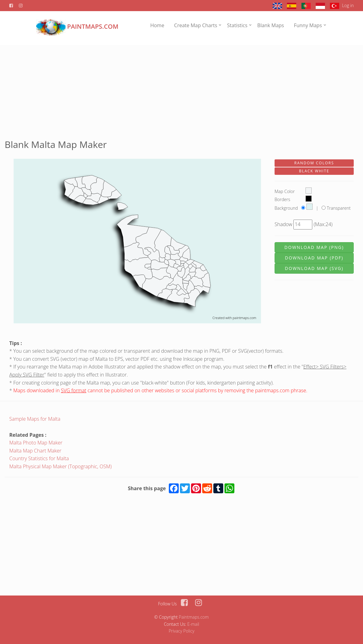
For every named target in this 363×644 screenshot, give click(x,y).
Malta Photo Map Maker (36, 443)
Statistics (237, 25)
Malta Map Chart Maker (35, 451)
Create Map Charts (196, 25)
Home (157, 25)
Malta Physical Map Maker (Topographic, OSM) (60, 466)
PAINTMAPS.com (77, 26)
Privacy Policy (181, 631)
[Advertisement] (181, 88)
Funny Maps (308, 25)
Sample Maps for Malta (35, 419)
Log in (348, 5)
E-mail (193, 624)
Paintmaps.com (194, 617)
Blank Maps (271, 25)
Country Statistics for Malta (39, 458)
